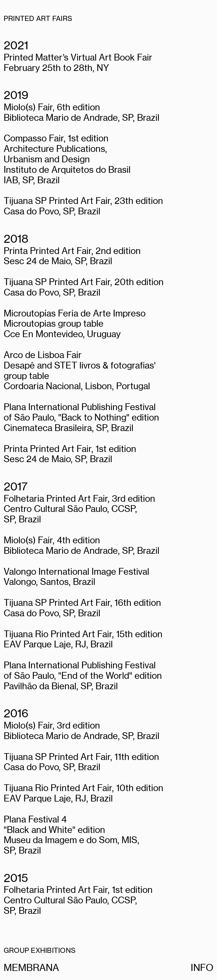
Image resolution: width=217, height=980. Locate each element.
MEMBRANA (31, 968)
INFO (202, 968)
